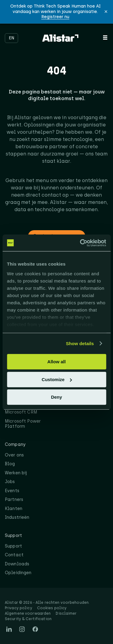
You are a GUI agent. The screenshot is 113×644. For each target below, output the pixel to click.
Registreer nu (55, 17)
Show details (80, 343)
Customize (57, 379)
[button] (106, 12)
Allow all (56, 362)
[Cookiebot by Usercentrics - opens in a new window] (80, 243)
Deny (56, 397)
